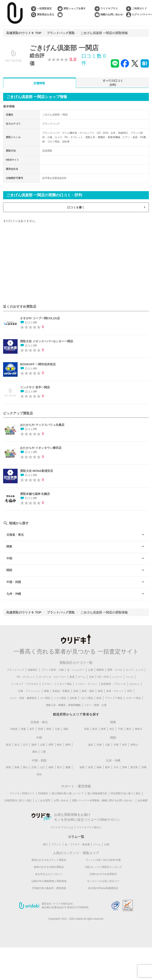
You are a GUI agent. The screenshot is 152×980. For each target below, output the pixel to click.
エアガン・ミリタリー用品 (57, 684)
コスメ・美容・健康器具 (23, 698)
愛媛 (68, 767)
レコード (117, 677)
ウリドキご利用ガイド (22, 793)
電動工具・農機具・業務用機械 (63, 705)
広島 (34, 767)
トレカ (130, 677)
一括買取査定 (44, 9)
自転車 (73, 698)
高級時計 (33, 670)
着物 (46, 691)
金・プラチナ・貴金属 (77, 844)
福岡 (82, 767)
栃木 (95, 729)
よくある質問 (43, 800)
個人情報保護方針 (97, 793)
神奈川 (139, 729)
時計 (45, 844)
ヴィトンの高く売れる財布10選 (103, 860)
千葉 (120, 729)
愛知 (35, 752)
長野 (51, 745)
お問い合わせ (61, 800)
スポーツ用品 (133, 698)
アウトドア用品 (114, 698)
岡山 (25, 767)
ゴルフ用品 (87, 698)
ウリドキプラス (109, 9)
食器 (100, 691)
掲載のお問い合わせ (112, 15)
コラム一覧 (76, 837)
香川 (59, 767)
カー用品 (45, 698)
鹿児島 (134, 767)
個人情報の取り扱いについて (68, 793)
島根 (17, 767)
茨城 (86, 729)
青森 (23, 729)
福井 (34, 745)
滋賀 (90, 745)
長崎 (99, 767)
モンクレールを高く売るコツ (103, 881)
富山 (17, 745)
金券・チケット (115, 691)
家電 (72, 677)
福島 (66, 729)
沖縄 (144, 767)
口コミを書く (76, 207)
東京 (129, 729)
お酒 (90, 670)
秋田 (49, 729)
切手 (130, 691)
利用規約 (43, 793)
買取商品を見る (46, 15)
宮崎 (124, 767)
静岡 (68, 745)
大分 (116, 767)
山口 (42, 767)
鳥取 (8, 767)
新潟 (8, 745)
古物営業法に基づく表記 (18, 800)
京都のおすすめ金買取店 (103, 874)
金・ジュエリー (76, 670)
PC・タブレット (26, 677)
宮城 (40, 729)
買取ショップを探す (75, 9)
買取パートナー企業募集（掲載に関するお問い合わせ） (103, 800)
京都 (99, 745)
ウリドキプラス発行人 (89, 827)
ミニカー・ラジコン (86, 684)
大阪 (107, 745)
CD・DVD (103, 677)
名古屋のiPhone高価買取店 (103, 888)
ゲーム (82, 677)
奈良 (124, 745)
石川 (25, 745)
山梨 (42, 745)
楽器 (76, 691)
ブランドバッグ (16, 670)
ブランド (56, 844)
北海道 (14, 729)
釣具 (99, 698)
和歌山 (134, 745)
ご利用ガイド (139, 9)
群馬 (103, 729)
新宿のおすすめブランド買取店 (49, 860)
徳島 (51, 767)
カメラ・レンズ (135, 670)
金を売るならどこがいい (49, 874)
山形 (57, 729)
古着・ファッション (29, 691)
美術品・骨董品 (61, 691)
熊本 (107, 767)
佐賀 (90, 767)
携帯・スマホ (115, 670)
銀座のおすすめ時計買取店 (49, 867)
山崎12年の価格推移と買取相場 (49, 881)
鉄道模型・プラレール (113, 684)
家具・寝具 (88, 691)
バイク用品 (60, 698)
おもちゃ (134, 684)
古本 (92, 677)
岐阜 (59, 745)
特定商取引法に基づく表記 (126, 793)
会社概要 (143, 800)
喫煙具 (100, 670)
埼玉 (112, 729)
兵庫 (116, 745)
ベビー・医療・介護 (95, 705)
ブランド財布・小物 (52, 670)
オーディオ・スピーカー (52, 677)
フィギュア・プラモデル (25, 684)
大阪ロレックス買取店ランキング (103, 867)
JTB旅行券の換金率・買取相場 (49, 888)
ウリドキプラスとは (62, 827)
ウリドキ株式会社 (63, 904)
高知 (39, 774)
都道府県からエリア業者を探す (76, 714)
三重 (43, 752)
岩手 (32, 729)
